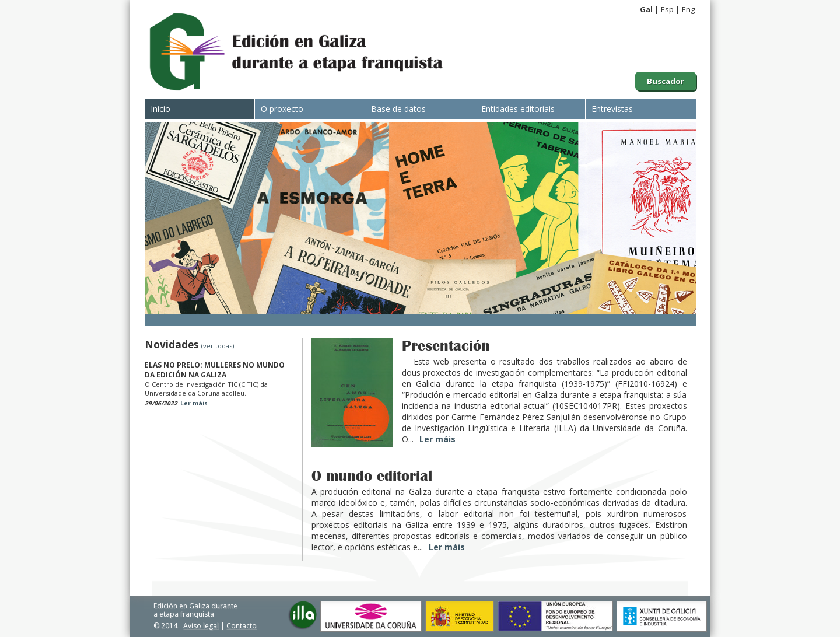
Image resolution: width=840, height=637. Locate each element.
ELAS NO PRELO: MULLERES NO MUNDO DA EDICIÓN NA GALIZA (215, 370)
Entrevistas (612, 109)
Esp (667, 9)
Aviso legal (201, 626)
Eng (688, 9)
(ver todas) (218, 346)
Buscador (666, 81)
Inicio (160, 109)
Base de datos (398, 109)
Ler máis (194, 403)
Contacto (242, 626)
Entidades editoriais (518, 109)
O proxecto (282, 109)
